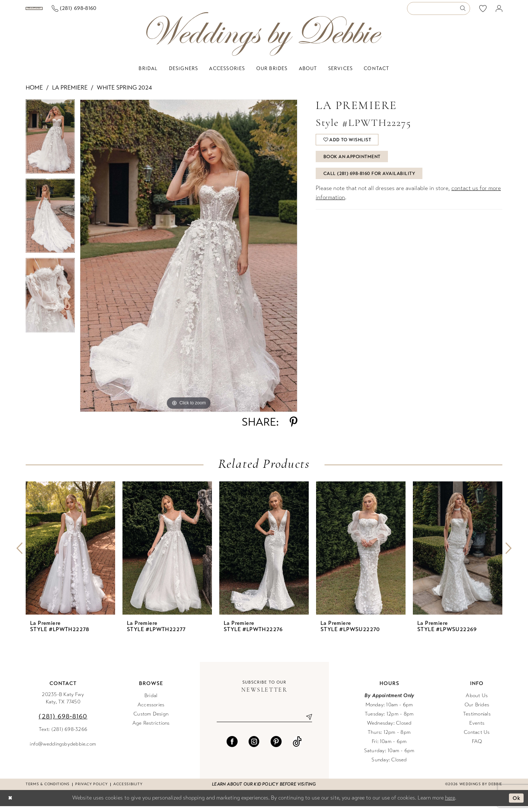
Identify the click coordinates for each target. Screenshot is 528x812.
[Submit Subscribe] (306, 723)
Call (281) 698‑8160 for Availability (371, 183)
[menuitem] (62, 11)
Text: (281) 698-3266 (63, 735)
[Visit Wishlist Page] (483, 11)
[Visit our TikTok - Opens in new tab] (297, 748)
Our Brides (477, 711)
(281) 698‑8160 (63, 722)
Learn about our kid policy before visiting (264, 790)
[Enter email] (264, 723)
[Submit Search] (465, 12)
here (450, 804)
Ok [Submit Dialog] (516, 804)
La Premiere (70, 93)
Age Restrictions (151, 729)
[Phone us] (129, 12)
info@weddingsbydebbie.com (63, 750)
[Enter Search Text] (439, 12)
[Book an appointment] (62, 11)
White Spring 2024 (124, 93)
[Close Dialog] (11, 804)
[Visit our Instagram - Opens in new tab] (254, 748)
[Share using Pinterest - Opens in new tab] (294, 428)
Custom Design (151, 720)
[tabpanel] (50, 145)
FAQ (477, 747)
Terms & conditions (47, 790)
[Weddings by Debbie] (264, 40)
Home (34, 93)
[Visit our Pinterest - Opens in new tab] (276, 748)
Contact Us (477, 738)
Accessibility (128, 790)
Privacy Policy (91, 790)
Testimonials (477, 720)
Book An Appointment (354, 165)
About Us (477, 701)
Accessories (151, 711)
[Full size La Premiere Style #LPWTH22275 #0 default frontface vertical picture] (189, 262)
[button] (499, 12)
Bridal (151, 701)
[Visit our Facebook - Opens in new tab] (232, 748)
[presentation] (70, 554)
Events (477, 729)
